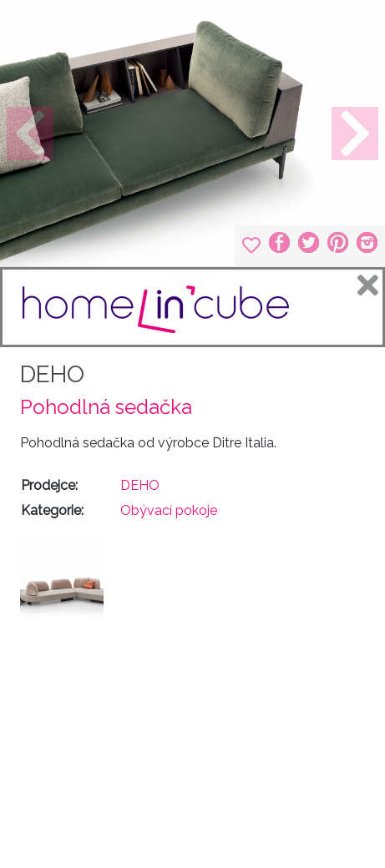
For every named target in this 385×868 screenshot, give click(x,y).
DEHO (52, 374)
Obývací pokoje (169, 510)
